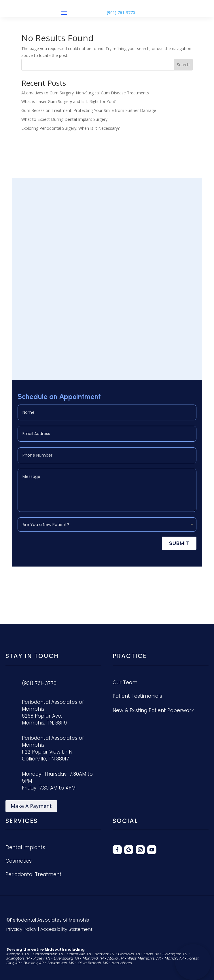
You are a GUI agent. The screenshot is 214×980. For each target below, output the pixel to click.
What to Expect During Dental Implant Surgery (64, 119)
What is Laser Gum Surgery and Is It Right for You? (68, 101)
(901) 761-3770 (121, 13)
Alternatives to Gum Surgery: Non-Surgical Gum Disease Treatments (85, 93)
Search (183, 65)
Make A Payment (31, 806)
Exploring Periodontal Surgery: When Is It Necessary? (70, 128)
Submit (179, 543)
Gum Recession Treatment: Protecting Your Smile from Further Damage (89, 110)
